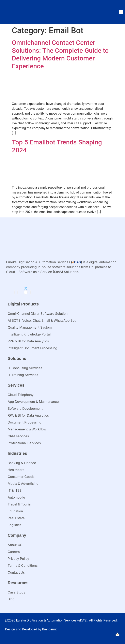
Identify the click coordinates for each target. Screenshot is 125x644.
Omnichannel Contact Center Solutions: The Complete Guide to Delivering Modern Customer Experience (60, 54)
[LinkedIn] (14, 292)
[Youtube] (31, 292)
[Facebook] (18, 292)
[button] (121, 12)
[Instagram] (21, 292)
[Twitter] (26, 292)
